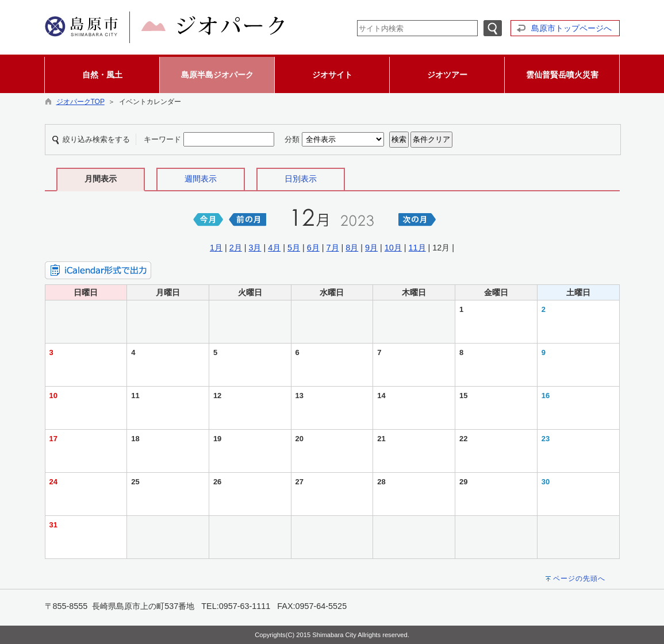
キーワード (162, 139)
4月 (274, 248)
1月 (216, 248)
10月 (393, 248)
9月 (371, 248)
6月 (313, 248)
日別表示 (301, 179)
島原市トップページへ (571, 28)
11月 (417, 248)
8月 (352, 248)
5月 (294, 248)
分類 (292, 139)
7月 (333, 248)
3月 (255, 248)
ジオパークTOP (80, 102)
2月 (236, 248)
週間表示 (201, 179)
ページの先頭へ (579, 579)
